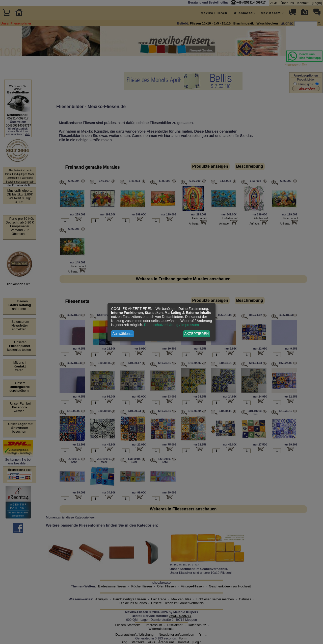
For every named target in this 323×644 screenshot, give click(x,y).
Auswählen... (123, 334)
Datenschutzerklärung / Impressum (171, 325)
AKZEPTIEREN (196, 334)
